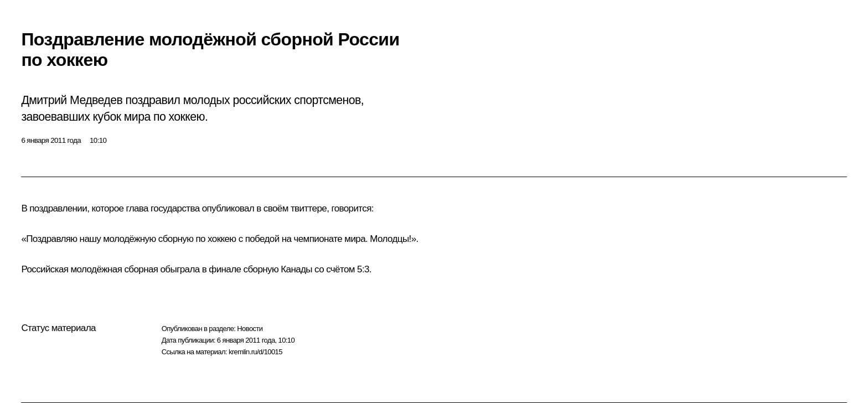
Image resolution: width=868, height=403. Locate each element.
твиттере (309, 208)
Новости (250, 329)
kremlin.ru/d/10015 (255, 352)
